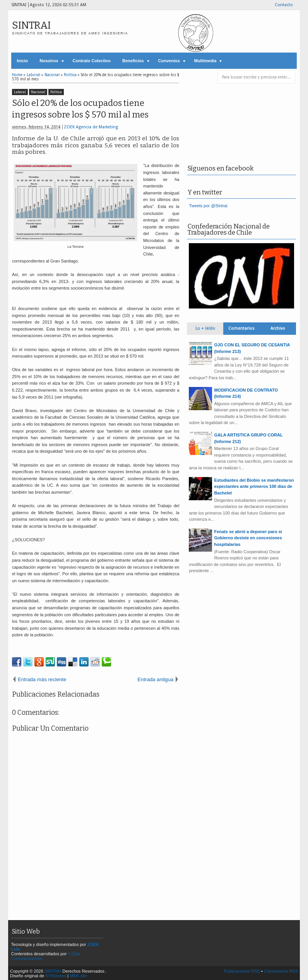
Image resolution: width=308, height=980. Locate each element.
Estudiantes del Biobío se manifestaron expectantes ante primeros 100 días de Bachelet (254, 487)
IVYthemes (56, 976)
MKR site (78, 976)
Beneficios (133, 61)
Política (56, 92)
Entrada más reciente (42, 679)
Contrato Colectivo (92, 61)
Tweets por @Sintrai (208, 206)
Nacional (38, 92)
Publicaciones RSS (242, 971)
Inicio (23, 61)
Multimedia (205, 61)
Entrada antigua (155, 679)
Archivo (278, 328)
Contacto (284, 5)
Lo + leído (205, 328)
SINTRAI (31, 25)
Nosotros (49, 61)
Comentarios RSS (281, 971)
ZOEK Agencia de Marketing (91, 127)
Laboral (20, 92)
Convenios (169, 61)
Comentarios (241, 328)
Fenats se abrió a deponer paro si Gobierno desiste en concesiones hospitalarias (248, 538)
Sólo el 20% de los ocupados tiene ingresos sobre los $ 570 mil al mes (80, 109)
